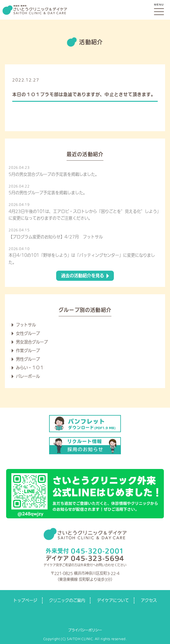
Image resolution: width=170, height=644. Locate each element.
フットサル (26, 325)
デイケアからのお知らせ (64, 80)
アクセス (149, 600)
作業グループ (28, 351)
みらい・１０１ (30, 368)
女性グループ (28, 333)
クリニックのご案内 (67, 600)
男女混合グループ (32, 342)
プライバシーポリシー (85, 630)
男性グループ (28, 359)
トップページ (25, 600)
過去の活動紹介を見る (83, 276)
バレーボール (28, 376)
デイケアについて (113, 600)
